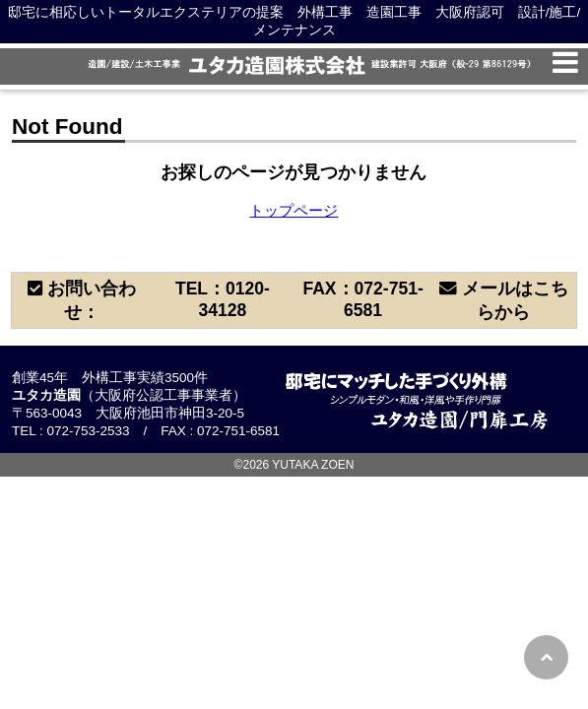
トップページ (294, 210)
